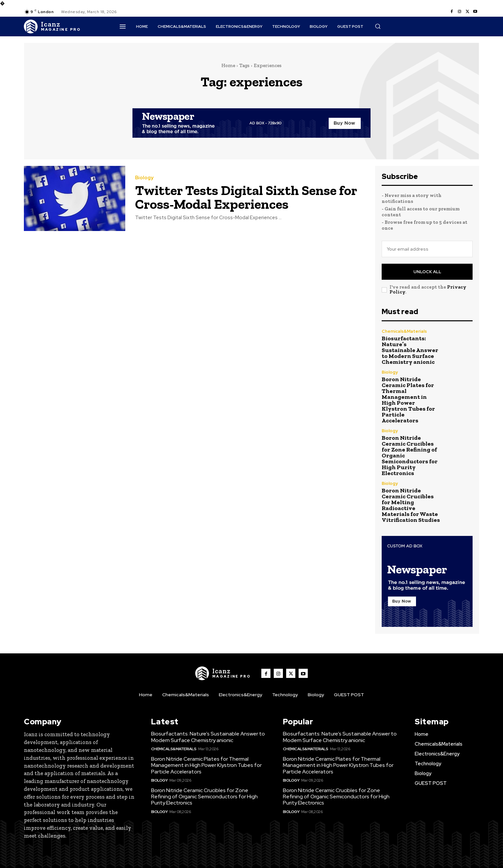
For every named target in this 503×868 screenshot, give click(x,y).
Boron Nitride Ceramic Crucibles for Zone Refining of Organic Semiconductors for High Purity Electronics (204, 797)
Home (228, 65)
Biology (144, 178)
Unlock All (427, 272)
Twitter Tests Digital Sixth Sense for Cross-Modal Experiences (246, 197)
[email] (427, 249)
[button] (378, 26)
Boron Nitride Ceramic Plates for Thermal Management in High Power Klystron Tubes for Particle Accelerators (408, 400)
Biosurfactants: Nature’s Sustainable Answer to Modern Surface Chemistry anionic (410, 350)
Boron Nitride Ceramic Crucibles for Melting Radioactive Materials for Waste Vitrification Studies (411, 505)
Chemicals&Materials (404, 331)
